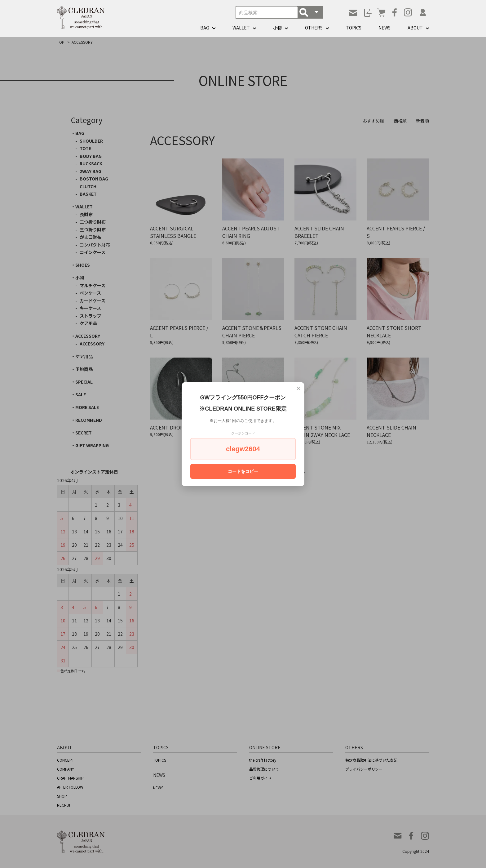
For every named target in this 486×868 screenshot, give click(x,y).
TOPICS (354, 28)
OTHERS (314, 28)
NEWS (384, 28)
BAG (205, 28)
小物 (277, 28)
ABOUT (415, 28)
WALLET (241, 28)
